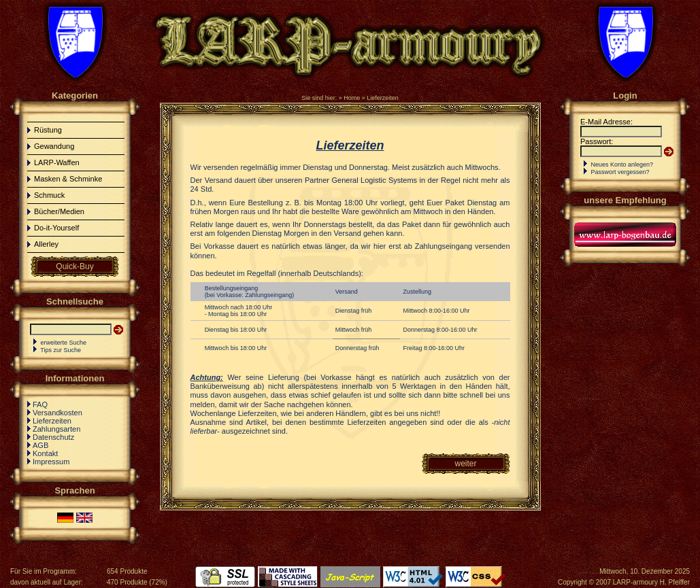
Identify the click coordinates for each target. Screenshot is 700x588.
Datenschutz (53, 437)
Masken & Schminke (68, 179)
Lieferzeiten (383, 98)
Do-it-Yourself (56, 228)
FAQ (40, 404)
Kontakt (45, 453)
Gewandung (54, 146)
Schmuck (49, 195)
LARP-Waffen (57, 162)
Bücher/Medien (59, 211)
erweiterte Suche (64, 343)
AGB (40, 445)
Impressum (51, 462)
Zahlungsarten (56, 429)
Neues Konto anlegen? (622, 165)
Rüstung (48, 130)
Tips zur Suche (61, 350)
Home (352, 98)
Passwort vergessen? (620, 172)
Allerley (46, 244)
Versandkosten (57, 413)
